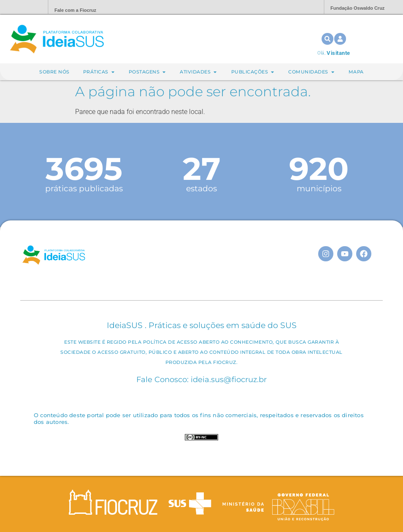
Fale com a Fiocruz (75, 10)
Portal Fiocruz (21, 7)
